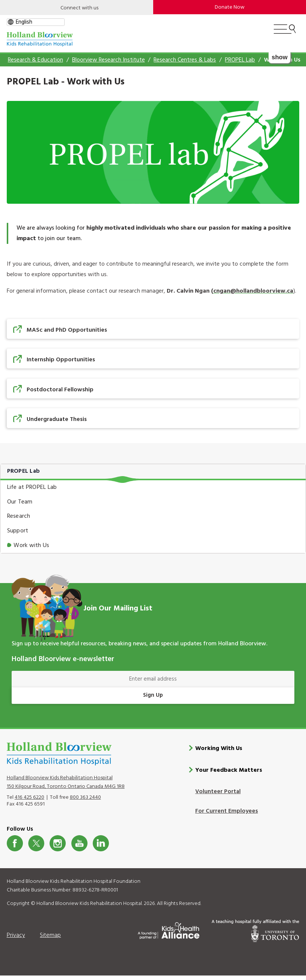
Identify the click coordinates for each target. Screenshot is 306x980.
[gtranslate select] (36, 22)
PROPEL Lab (240, 60)
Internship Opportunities (61, 360)
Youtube (79, 843)
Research (19, 516)
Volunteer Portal (218, 792)
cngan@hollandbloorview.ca (253, 291)
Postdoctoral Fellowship (60, 390)
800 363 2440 (85, 797)
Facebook (15, 843)
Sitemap (50, 935)
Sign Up (153, 695)
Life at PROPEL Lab (32, 487)
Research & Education (35, 60)
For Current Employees (227, 811)
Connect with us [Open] (79, 8)
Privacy (16, 935)
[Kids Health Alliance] (169, 929)
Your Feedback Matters (229, 770)
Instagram (58, 843)
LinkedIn (101, 843)
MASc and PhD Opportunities (67, 330)
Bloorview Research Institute (109, 60)
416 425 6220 (29, 797)
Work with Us (31, 546)
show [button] (280, 57)
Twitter (36, 843)
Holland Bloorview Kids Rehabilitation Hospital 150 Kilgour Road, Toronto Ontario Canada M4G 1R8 (66, 782)
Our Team (20, 502)
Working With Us (219, 749)
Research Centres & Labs (185, 60)
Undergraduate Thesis (57, 419)
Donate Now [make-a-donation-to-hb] (230, 7)
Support (18, 531)
